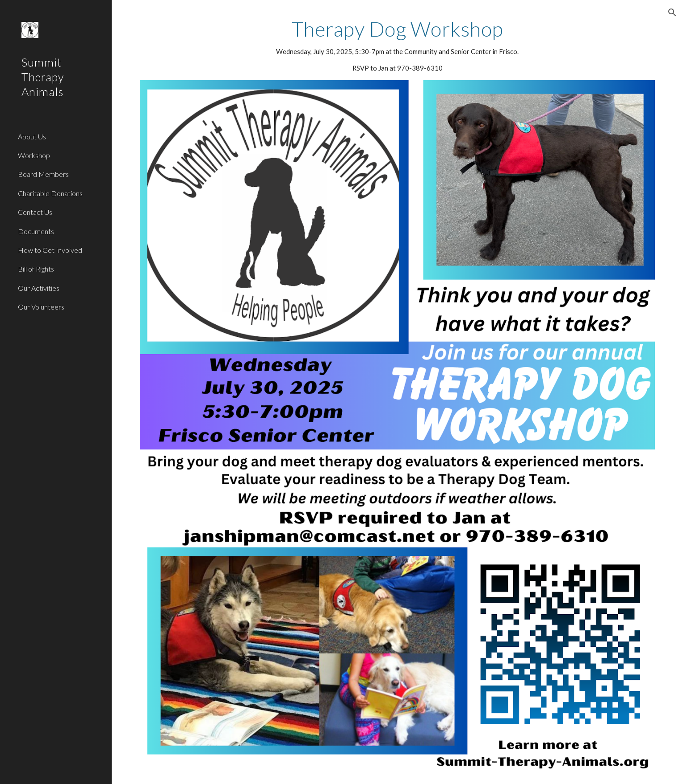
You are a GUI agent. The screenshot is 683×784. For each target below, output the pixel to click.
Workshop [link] (34, 155)
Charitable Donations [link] (50, 193)
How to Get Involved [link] (50, 250)
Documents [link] (36, 231)
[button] (672, 13)
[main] (397, 45)
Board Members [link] (43, 174)
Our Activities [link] (39, 288)
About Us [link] (32, 136)
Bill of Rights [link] (36, 269)
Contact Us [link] (35, 212)
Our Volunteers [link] (41, 307)
